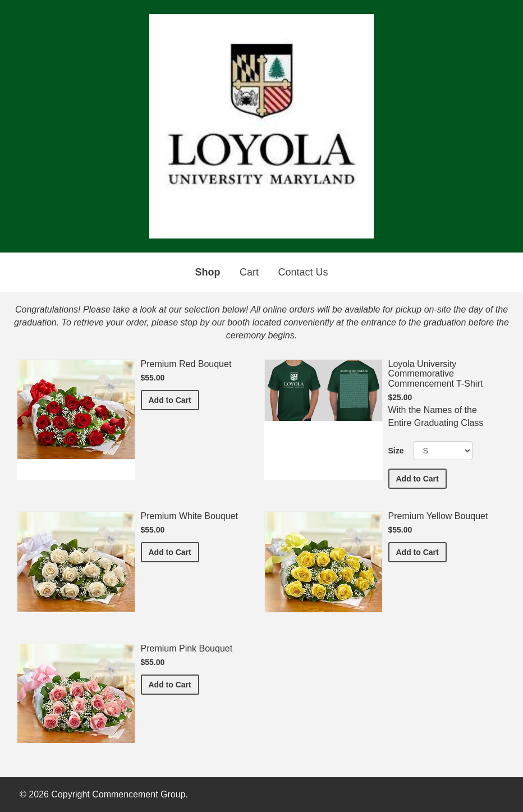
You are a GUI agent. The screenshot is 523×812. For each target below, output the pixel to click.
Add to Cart (174, 399)
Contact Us (303, 272)
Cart (249, 272)
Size (396, 451)
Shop (208, 272)
